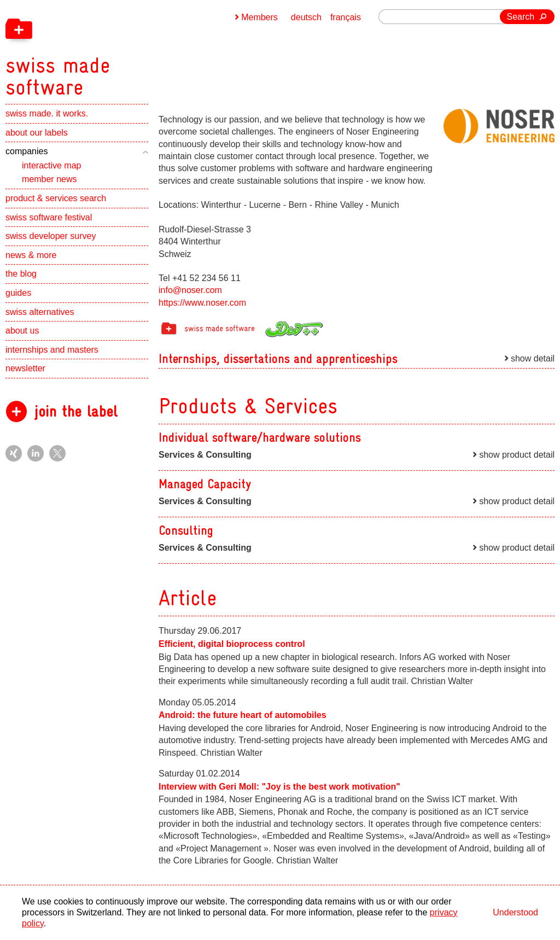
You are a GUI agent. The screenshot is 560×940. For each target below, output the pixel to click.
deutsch (306, 17)
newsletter (25, 368)
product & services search (56, 198)
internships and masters (52, 350)
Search (521, 17)
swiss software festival (49, 217)
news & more (31, 255)
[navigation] (115, 49)
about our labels (37, 133)
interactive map (52, 165)
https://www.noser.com (202, 303)
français (346, 17)
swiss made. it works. (47, 113)
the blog (21, 274)
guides (18, 293)
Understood (515, 912)
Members (259, 17)
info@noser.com (190, 290)
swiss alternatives (40, 312)
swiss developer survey (51, 236)
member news (49, 179)
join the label (76, 411)
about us (22, 331)
